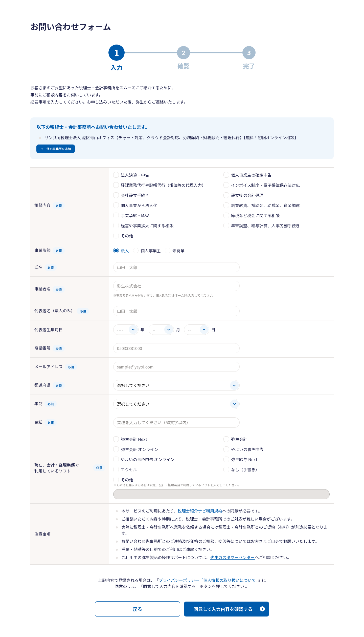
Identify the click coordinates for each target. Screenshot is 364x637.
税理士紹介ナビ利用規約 (200, 511)
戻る (138, 609)
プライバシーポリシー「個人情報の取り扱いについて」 (208, 580)
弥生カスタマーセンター (233, 557)
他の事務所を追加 (59, 149)
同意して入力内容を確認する (223, 609)
